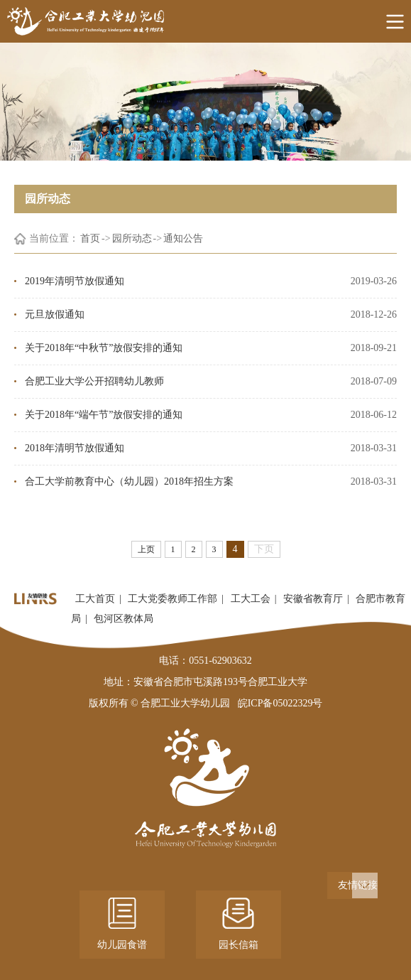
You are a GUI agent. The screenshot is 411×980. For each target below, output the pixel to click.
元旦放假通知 (55, 314)
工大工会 (251, 599)
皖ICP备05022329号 (280, 703)
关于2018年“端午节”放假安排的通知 (104, 415)
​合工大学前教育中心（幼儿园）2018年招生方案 (129, 481)
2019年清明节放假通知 (75, 281)
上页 (146, 549)
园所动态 (132, 238)
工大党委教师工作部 (172, 599)
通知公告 (183, 238)
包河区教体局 (124, 619)
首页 (90, 238)
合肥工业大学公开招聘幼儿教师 (94, 381)
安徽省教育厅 (313, 599)
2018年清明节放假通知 (75, 448)
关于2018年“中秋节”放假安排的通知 (104, 348)
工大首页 (95, 599)
